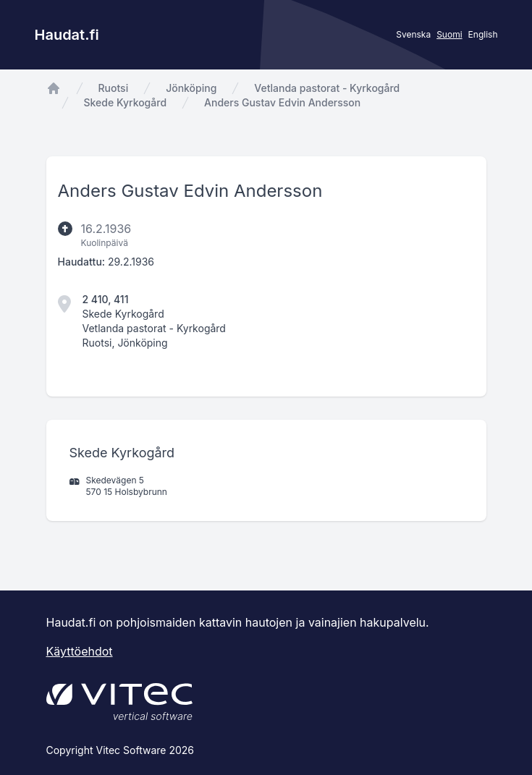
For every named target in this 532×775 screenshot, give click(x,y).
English (483, 34)
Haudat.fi (67, 35)
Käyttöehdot (80, 651)
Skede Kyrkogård (126, 102)
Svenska (413, 34)
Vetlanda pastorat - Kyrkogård (327, 88)
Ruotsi (114, 88)
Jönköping (191, 88)
